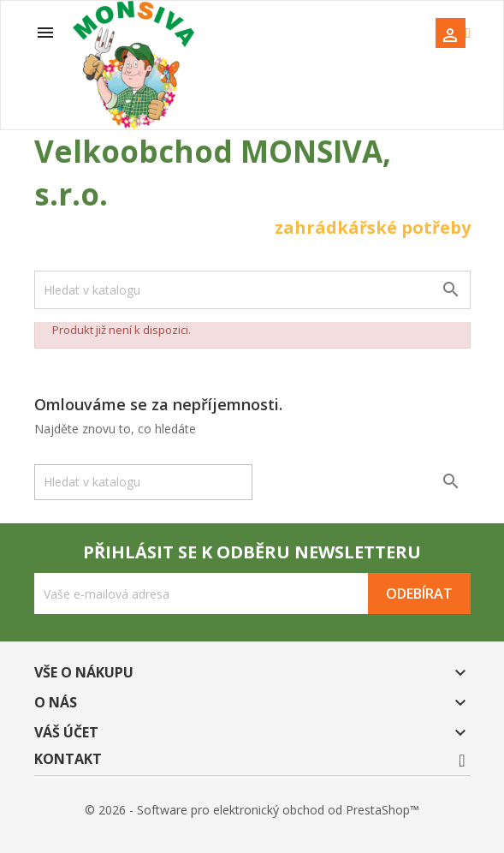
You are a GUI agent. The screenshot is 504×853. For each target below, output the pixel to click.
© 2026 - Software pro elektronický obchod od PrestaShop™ (252, 810)
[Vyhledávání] (252, 290)
